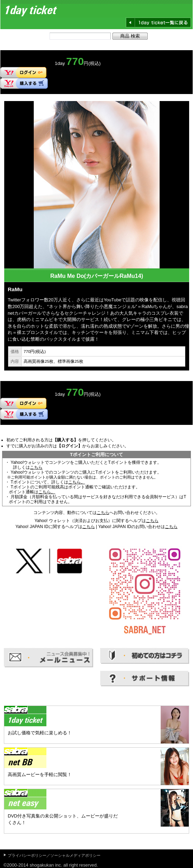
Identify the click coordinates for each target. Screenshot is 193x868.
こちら (36, 467)
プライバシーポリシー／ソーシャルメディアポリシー (54, 855)
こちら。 (77, 482)
